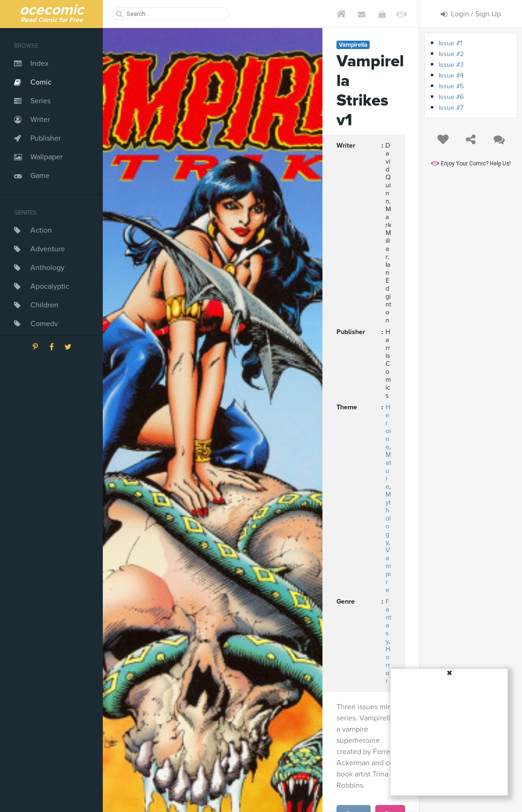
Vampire (388, 570)
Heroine (388, 427)
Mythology (388, 518)
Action (41, 230)
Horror (388, 665)
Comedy (44, 324)
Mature (388, 471)
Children (44, 305)
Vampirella (353, 45)
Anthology (47, 268)
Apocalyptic (50, 286)
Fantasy (388, 621)
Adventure (48, 249)
